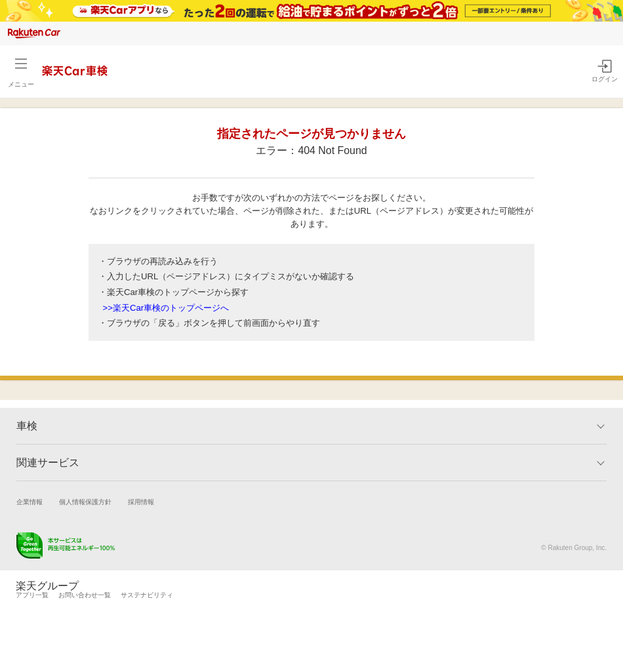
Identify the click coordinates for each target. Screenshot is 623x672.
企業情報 (30, 502)
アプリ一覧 (32, 595)
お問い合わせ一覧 (85, 595)
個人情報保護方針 (85, 502)
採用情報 (141, 502)
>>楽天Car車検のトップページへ (166, 308)
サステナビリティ (147, 595)
